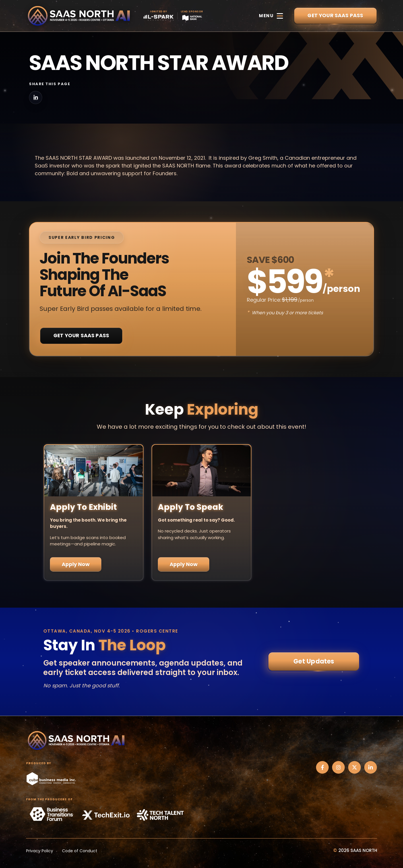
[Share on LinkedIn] (36, 97)
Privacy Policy (40, 851)
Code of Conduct (80, 851)
